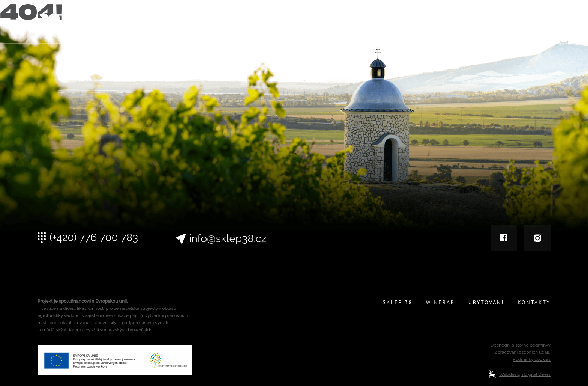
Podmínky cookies (532, 359)
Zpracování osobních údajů (523, 352)
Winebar (440, 23)
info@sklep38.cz (228, 251)
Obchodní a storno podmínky (520, 345)
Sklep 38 (397, 23)
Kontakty (534, 23)
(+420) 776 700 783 (94, 241)
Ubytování (487, 23)
